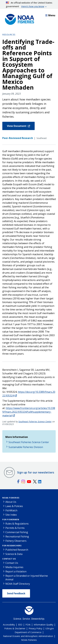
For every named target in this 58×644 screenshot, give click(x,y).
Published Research (17, 550)
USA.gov (50, 628)
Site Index (11, 515)
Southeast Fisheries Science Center (35, 422)
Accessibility (9, 625)
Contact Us (9, 559)
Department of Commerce (28, 632)
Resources (9, 35)
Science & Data (14, 554)
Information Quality (43, 625)
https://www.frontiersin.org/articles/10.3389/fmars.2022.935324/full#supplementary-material (29, 412)
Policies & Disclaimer (15, 628)
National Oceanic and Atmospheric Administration (28, 636)
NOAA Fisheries (11, 498)
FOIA (28, 625)
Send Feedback (16, 593)
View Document (17, 126)
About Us (11, 502)
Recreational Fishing (17, 536)
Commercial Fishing (17, 532)
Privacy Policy (35, 628)
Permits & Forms (15, 528)
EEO (20, 625)
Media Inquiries (14, 567)
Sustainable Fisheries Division (26, 447)
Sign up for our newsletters (36, 472)
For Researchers (12, 546)
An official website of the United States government (29, 5)
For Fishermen (11, 520)
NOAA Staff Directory (18, 584)
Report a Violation (16, 571)
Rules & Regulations (17, 524)
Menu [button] (50, 15)
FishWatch (11, 510)
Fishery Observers (16, 541)
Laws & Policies (14, 506)
